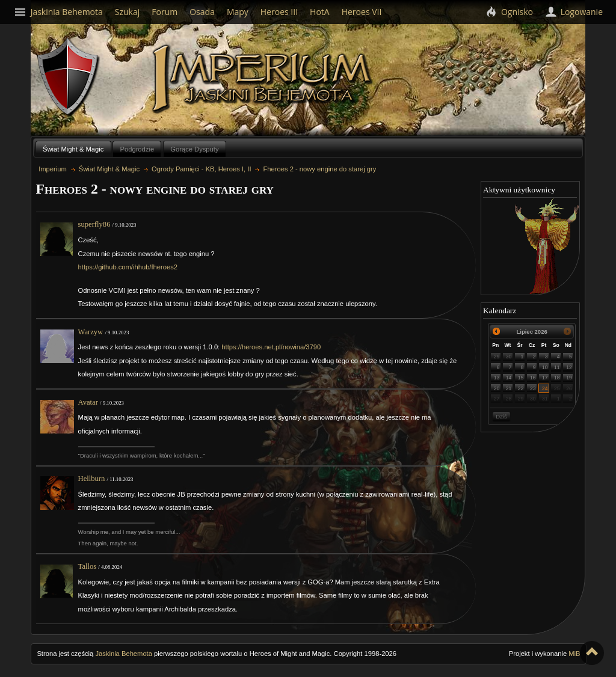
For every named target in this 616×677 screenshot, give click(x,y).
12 (569, 367)
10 (545, 367)
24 (545, 388)
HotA (320, 12)
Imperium (264, 79)
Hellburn (92, 479)
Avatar (88, 402)
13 (497, 378)
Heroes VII (362, 12)
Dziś (501, 416)
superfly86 (94, 224)
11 (557, 367)
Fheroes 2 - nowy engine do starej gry (320, 169)
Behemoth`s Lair (69, 77)
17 (545, 378)
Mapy (238, 12)
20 (497, 388)
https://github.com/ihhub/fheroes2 (128, 267)
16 (533, 378)
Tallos (88, 566)
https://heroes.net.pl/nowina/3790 (271, 347)
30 (509, 357)
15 (521, 378)
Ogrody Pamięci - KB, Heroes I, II (201, 169)
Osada (202, 12)
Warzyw (91, 332)
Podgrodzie (137, 149)
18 (557, 378)
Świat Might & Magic (73, 149)
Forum (165, 12)
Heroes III (279, 12)
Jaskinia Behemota (124, 654)
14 (509, 378)
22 (521, 388)
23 (533, 388)
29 (497, 357)
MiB (574, 654)
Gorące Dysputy (194, 149)
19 (569, 378)
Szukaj (128, 12)
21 (509, 388)
